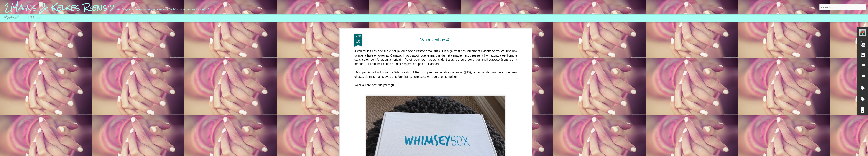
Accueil (35, 18)
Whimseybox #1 (436, 39)
